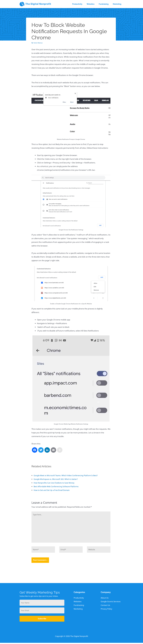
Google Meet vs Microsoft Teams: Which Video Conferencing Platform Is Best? (67, 475)
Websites (78, 603)
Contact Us (105, 606)
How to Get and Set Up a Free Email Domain (52, 490)
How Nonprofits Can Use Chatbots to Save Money (55, 483)
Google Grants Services (111, 603)
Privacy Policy (106, 610)
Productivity (79, 599)
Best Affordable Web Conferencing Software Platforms (57, 486)
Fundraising (79, 606)
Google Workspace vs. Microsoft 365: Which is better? (56, 479)
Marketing (78, 610)
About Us (105, 599)
